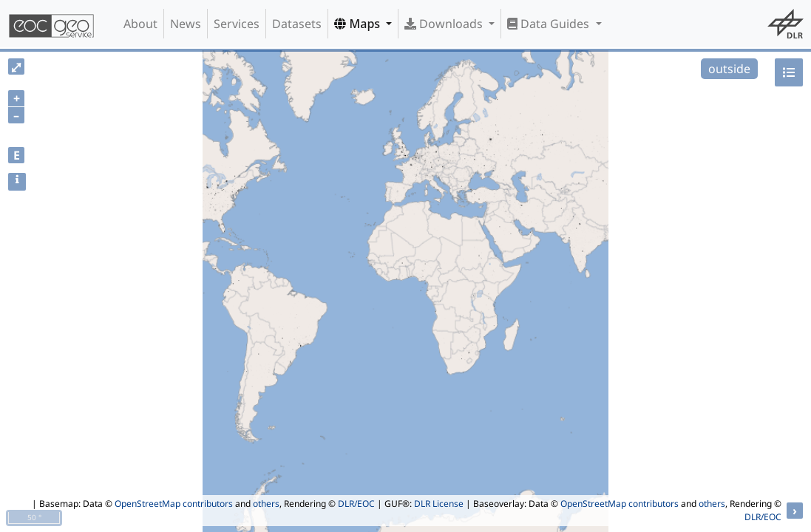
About (140, 24)
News (186, 24)
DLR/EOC (356, 504)
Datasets (297, 24)
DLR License (439, 504)
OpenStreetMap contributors (174, 504)
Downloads (445, 24)
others (266, 504)
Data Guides (550, 24)
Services (237, 24)
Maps (359, 24)
